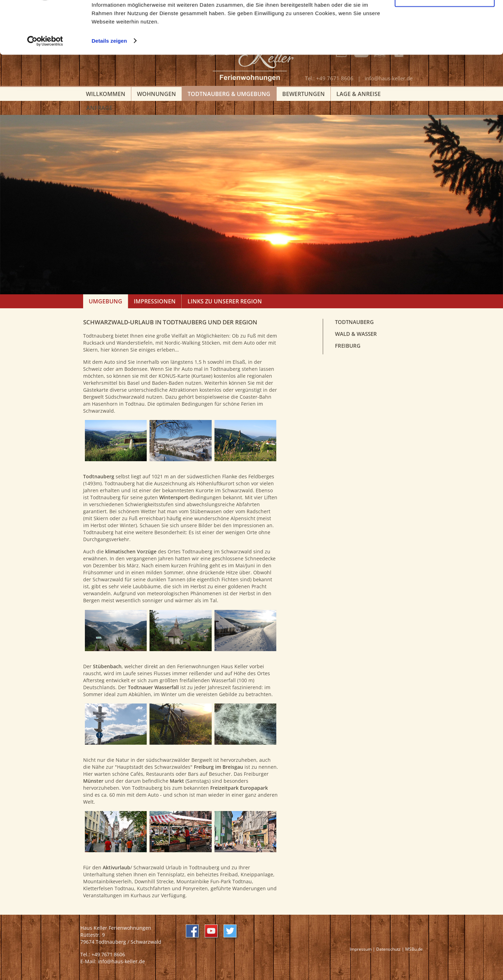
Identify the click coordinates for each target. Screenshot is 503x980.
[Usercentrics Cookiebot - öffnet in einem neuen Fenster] (45, 87)
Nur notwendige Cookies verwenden (445, 41)
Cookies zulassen (445, 17)
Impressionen (155, 301)
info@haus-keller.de (121, 961)
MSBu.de (414, 949)
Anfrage (99, 108)
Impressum (361, 949)
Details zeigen (109, 86)
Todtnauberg (354, 322)
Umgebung (105, 301)
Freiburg (348, 346)
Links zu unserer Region (225, 301)
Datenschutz (388, 949)
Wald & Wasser (356, 334)
